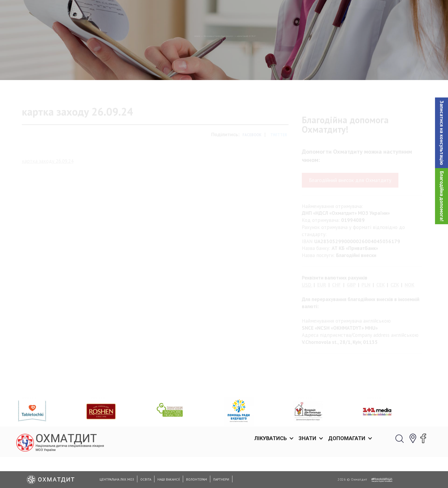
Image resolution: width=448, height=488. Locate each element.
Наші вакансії (169, 479)
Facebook (252, 160)
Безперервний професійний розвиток (209, 66)
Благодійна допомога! (442, 196)
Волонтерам (197, 479)
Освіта (146, 479)
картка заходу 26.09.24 (48, 186)
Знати (307, 12)
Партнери (221, 479)
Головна (151, 66)
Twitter (279, 160)
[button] (442, 133)
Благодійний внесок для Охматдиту (350, 205)
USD (307, 310)
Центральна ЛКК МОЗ (117, 479)
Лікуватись (271, 12)
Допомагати (347, 12)
